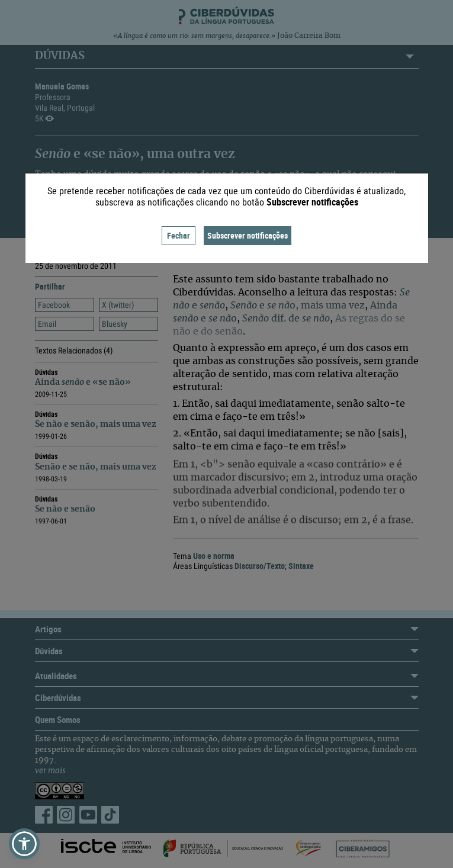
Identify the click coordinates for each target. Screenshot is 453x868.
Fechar (179, 235)
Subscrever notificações (248, 235)
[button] (24, 844)
